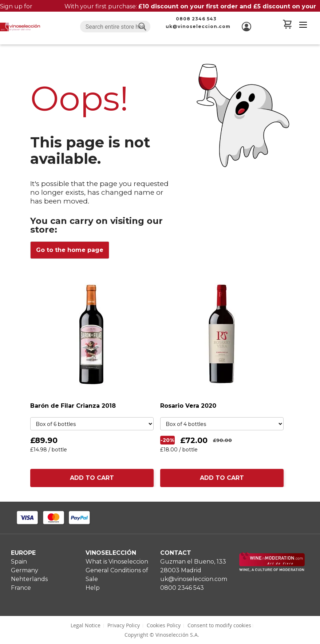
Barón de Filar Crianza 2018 (73, 406)
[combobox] (115, 27)
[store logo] (20, 27)
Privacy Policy (124, 625)
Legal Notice (86, 625)
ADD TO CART (92, 478)
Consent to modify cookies (219, 625)
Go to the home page (70, 250)
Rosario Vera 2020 (188, 406)
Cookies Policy (164, 625)
